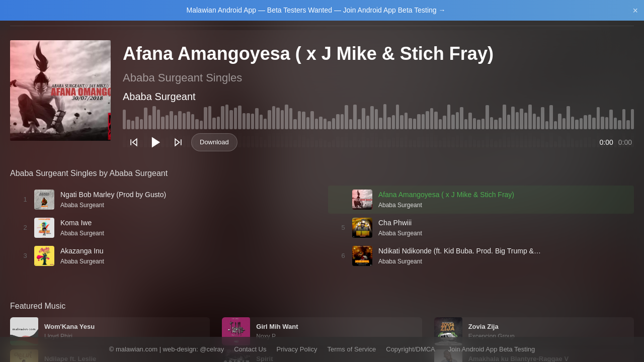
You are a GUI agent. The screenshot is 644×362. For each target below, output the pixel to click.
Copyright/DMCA (411, 349)
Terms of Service (351, 349)
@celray (212, 349)
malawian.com (137, 349)
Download (214, 142)
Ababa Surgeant (159, 97)
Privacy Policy (297, 349)
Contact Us (250, 349)
